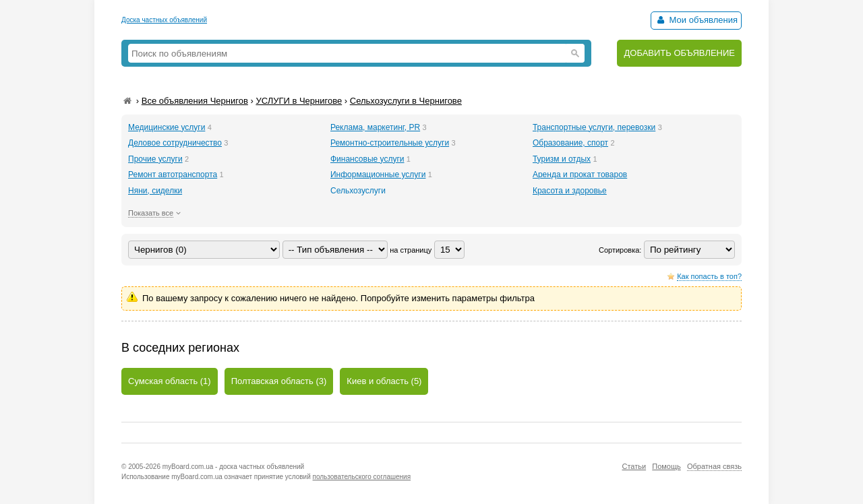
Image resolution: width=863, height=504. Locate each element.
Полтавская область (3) (279, 381)
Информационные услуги (378, 175)
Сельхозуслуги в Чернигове (406, 101)
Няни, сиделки (155, 191)
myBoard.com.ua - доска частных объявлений (233, 467)
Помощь (666, 466)
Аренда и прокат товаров (580, 175)
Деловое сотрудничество (175, 143)
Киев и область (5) (384, 381)
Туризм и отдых (562, 159)
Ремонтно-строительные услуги (390, 143)
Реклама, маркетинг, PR (375, 127)
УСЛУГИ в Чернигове (299, 101)
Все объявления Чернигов (195, 101)
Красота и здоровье (570, 191)
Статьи (634, 466)
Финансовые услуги (367, 159)
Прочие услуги (155, 159)
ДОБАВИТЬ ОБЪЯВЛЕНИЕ (679, 53)
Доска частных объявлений (164, 20)
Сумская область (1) (170, 381)
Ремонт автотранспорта (173, 175)
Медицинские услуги (167, 127)
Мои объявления (696, 20)
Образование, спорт (570, 143)
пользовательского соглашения (362, 477)
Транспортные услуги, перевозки (594, 127)
